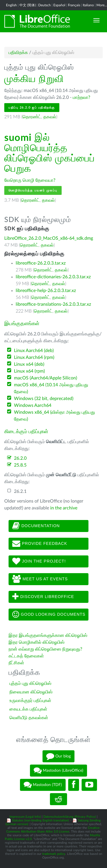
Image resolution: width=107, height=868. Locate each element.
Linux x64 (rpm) (29, 371)
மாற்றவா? (81, 97)
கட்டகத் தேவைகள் (27, 656)
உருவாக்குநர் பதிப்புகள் (30, 701)
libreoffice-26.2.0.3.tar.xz (41, 263)
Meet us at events (40, 579)
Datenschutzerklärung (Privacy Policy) (70, 817)
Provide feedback (40, 544)
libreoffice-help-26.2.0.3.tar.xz (46, 291)
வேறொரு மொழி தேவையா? (30, 180)
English (11, 5)
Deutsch (45, 5)
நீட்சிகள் (16, 663)
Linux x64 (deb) (29, 364)
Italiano (88, 5)
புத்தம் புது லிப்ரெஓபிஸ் (30, 683)
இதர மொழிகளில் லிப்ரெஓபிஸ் (37, 642)
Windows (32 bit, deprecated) (44, 399)
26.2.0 (20, 458)
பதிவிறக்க (18, 53)
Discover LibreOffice (43, 597)
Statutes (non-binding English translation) (40, 820)
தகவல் (50, 117)
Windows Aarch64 (33, 405)
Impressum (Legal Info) (25, 817)
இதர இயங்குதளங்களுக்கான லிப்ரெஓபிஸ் (48, 635)
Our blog (58, 756)
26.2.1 (20, 491)
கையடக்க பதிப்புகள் (28, 709)
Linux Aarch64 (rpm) (34, 357)
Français (74, 5)
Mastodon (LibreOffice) (58, 771)
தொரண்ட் (32, 117)
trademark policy (54, 854)
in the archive (64, 508)
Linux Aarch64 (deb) (34, 351)
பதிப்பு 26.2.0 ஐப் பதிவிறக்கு (32, 108)
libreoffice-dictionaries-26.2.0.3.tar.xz (53, 277)
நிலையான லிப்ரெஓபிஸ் (31, 692)
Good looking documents (49, 615)
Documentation (36, 526)
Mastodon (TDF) (43, 785)
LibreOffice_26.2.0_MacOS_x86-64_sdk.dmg (49, 238)
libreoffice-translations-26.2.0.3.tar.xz (53, 304)
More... (102, 5)
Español (59, 5)
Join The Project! (39, 561)
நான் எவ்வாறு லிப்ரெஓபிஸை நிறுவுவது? (45, 649)
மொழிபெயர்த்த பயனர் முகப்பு (33, 190)
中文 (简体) (28, 5)
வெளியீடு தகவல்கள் (29, 718)
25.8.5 (20, 465)
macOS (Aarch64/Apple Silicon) (46, 378)
